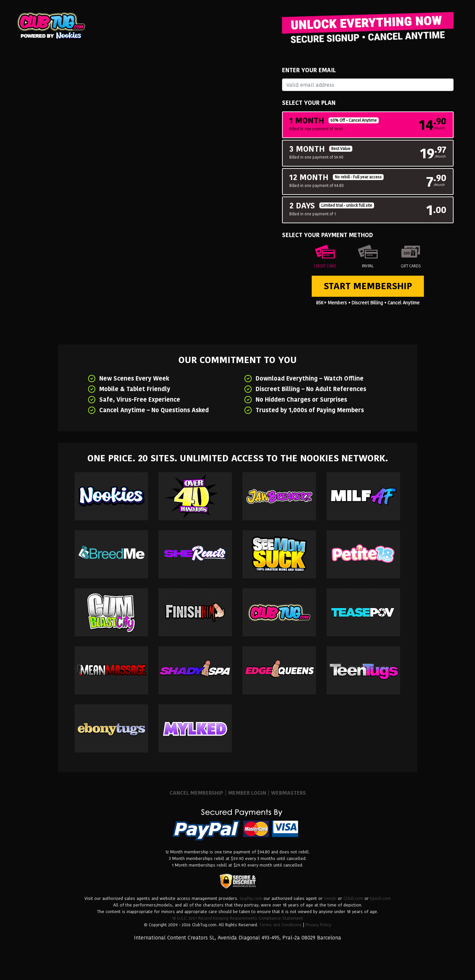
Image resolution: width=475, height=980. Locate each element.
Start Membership (368, 286)
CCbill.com (353, 898)
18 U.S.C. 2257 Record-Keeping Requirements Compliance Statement (237, 918)
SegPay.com (251, 898)
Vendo (330, 898)
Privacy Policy (318, 925)
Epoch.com (380, 898)
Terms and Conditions (281, 925)
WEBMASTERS (288, 793)
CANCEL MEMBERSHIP (196, 793)
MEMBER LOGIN (247, 793)
